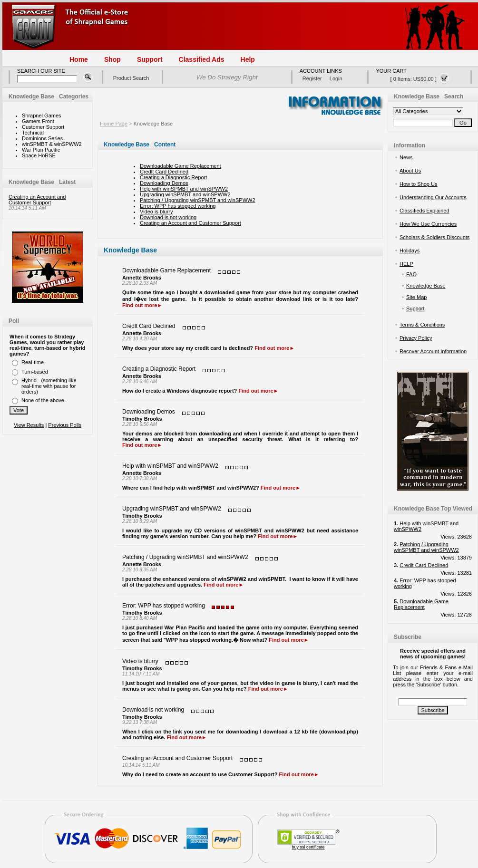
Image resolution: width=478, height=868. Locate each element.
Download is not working (168, 217)
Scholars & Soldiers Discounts (434, 237)
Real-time (33, 362)
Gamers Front (38, 121)
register (312, 78)
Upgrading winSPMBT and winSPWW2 (185, 194)
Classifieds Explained (424, 211)
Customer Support (43, 127)
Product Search (131, 78)
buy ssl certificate (308, 847)
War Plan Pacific (41, 150)
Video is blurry (156, 212)
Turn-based (35, 372)
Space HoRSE (39, 155)
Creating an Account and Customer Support (37, 200)
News (406, 157)
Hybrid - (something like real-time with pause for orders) (49, 386)
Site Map (416, 297)
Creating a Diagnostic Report (173, 177)
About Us (410, 171)
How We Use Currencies (428, 224)
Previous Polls (65, 425)
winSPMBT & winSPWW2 (52, 144)
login (336, 78)
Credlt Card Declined (164, 172)
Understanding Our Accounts (433, 197)
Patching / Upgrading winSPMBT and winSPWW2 (198, 200)
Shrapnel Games (42, 116)
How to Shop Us (418, 184)
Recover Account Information (433, 351)
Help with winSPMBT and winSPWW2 (184, 189)
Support (415, 309)
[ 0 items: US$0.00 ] (420, 78)
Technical (33, 133)
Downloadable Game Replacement (180, 166)
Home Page (114, 124)
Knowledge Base (153, 124)
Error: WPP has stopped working (178, 206)
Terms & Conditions (422, 325)
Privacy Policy (416, 338)
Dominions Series (42, 138)
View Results (29, 425)
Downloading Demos (164, 183)
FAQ (411, 274)
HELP (406, 264)
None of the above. (44, 400)
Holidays (410, 251)
